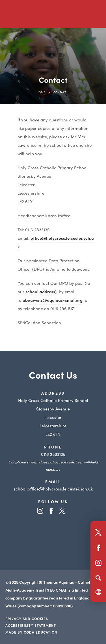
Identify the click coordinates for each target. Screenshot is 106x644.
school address (40, 291)
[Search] (98, 578)
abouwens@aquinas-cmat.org (53, 300)
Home (41, 92)
